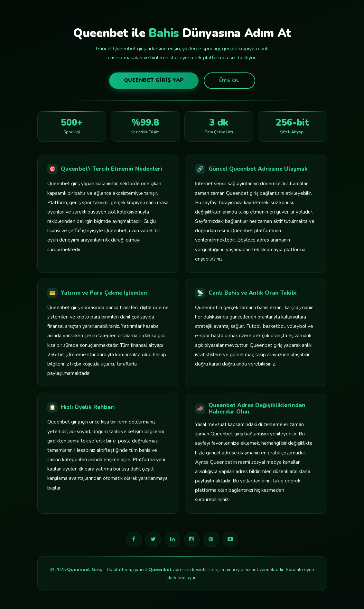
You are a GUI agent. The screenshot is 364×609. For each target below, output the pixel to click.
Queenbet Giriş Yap (154, 80)
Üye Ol (229, 81)
